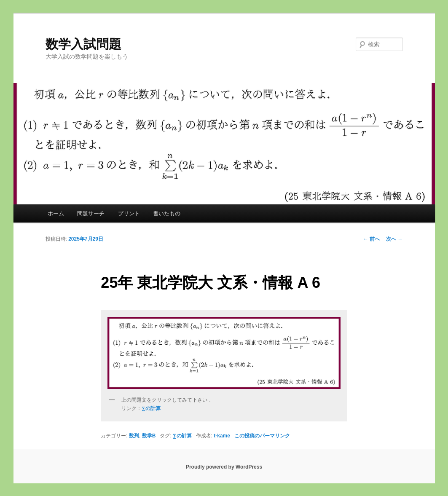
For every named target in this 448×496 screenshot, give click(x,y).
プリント (129, 213)
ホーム (56, 213)
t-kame (222, 436)
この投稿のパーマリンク (262, 436)
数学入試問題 (83, 44)
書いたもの (167, 213)
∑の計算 (182, 436)
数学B (149, 436)
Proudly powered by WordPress (224, 467)
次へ (394, 239)
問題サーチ (91, 213)
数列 (134, 436)
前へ (372, 239)
